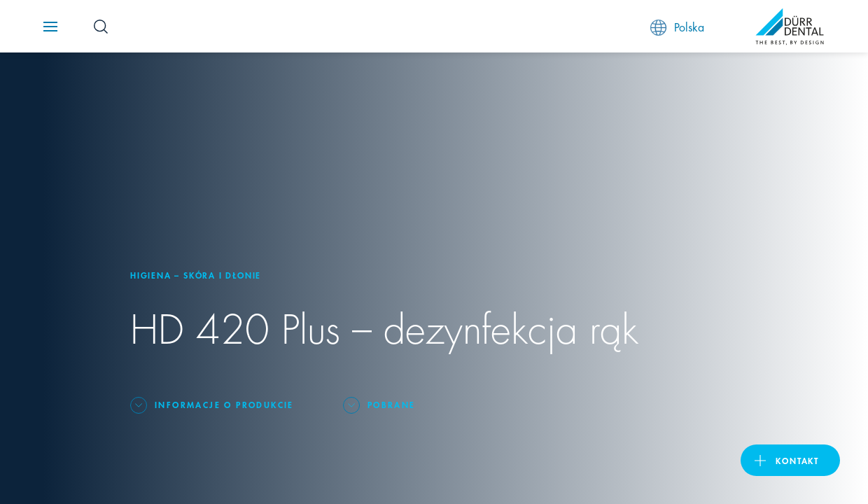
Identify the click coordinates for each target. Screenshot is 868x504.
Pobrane (392, 404)
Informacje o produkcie (224, 404)
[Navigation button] (50, 27)
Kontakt (797, 460)
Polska (677, 27)
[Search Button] (101, 27)
